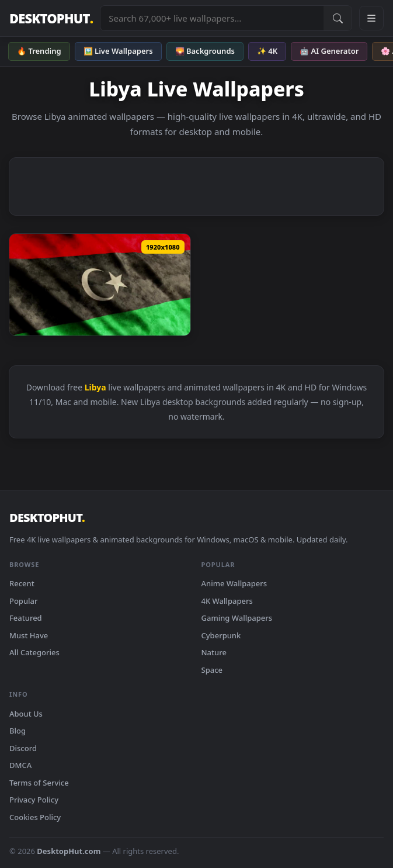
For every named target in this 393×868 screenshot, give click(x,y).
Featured (26, 618)
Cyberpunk (221, 635)
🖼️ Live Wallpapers (118, 51)
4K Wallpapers (227, 601)
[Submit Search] (338, 18)
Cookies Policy (35, 817)
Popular (24, 601)
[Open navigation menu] (371, 18)
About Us (26, 714)
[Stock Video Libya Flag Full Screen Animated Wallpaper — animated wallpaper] (100, 285)
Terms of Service (39, 783)
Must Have (29, 635)
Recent (22, 583)
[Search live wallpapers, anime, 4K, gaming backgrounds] (212, 18)
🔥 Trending (39, 51)
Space (212, 670)
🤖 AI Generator (329, 51)
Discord (23, 748)
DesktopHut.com (69, 851)
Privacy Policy (34, 800)
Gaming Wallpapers (237, 618)
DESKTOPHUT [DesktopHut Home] (51, 18)
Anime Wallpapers (234, 583)
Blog (18, 731)
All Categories (34, 652)
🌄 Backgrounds (205, 51)
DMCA (20, 765)
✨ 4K (267, 51)
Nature (214, 652)
